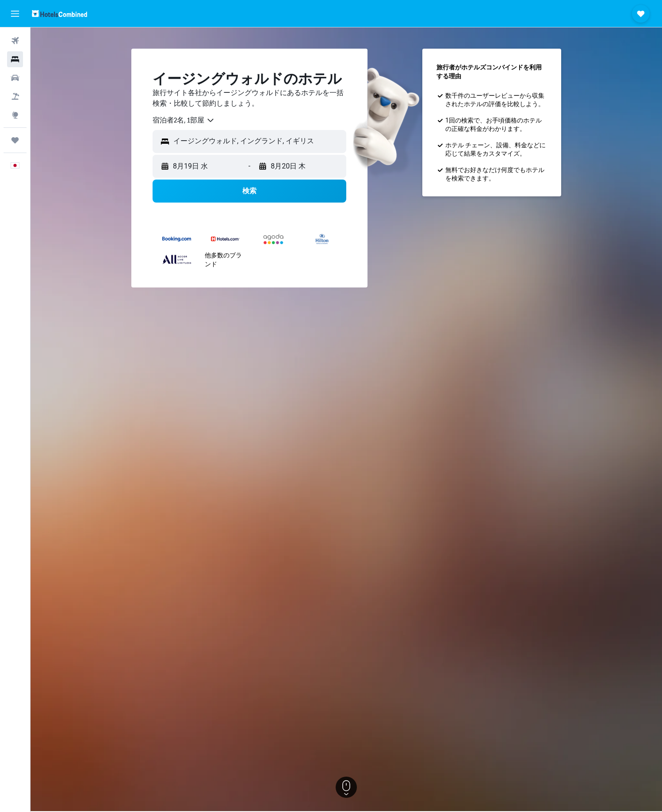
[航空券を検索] (15, 41)
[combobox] (184, 120)
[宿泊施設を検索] (15, 59)
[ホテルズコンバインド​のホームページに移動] (59, 13)
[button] (15, 14)
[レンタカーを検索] (15, 78)
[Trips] (15, 140)
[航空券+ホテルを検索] (15, 96)
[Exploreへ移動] (15, 115)
